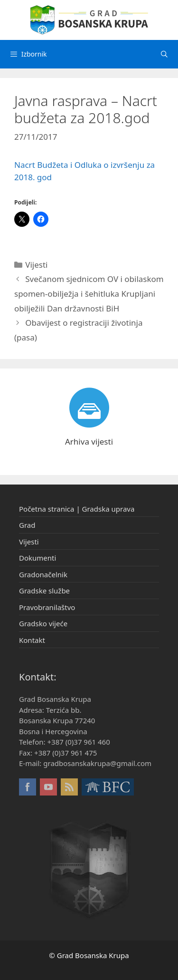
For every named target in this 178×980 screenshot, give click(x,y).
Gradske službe (44, 591)
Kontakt (32, 640)
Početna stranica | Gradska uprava (77, 509)
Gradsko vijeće (43, 623)
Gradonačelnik (43, 574)
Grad (27, 525)
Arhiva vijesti (89, 441)
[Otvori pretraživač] (164, 54)
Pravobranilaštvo (47, 607)
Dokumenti (37, 558)
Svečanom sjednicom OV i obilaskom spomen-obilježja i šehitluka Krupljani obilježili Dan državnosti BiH (89, 293)
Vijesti (36, 265)
